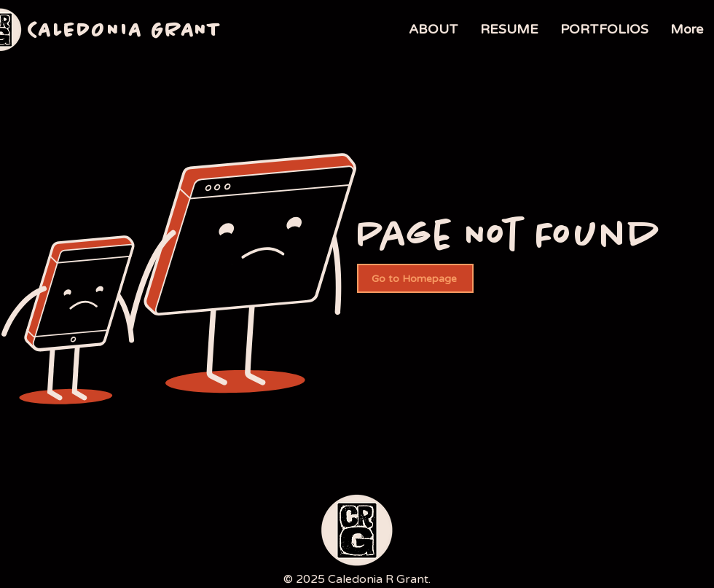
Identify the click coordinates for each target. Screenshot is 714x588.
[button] (604, 30)
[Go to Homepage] (415, 278)
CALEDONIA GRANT (125, 31)
